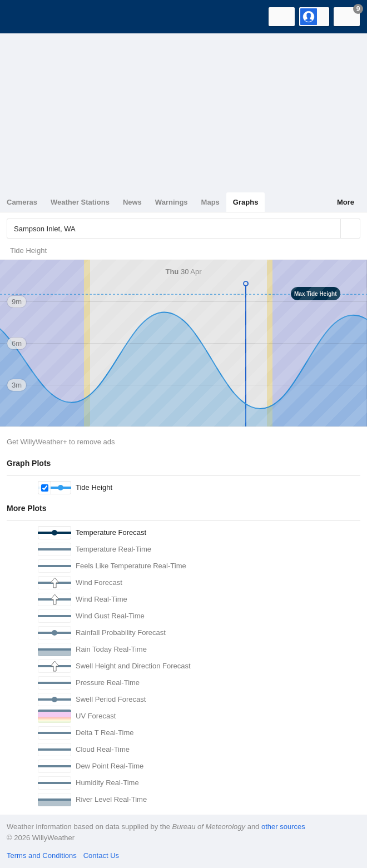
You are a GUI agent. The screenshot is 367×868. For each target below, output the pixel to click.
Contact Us (101, 855)
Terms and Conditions (42, 855)
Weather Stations (80, 202)
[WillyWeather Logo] (25, 17)
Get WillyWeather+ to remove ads (61, 442)
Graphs (246, 202)
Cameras (22, 202)
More (346, 202)
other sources (283, 827)
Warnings (172, 202)
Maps (210, 202)
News (132, 202)
